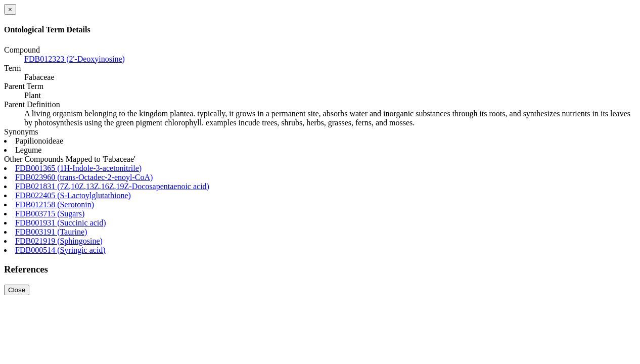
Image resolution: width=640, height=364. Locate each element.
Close (17, 290)
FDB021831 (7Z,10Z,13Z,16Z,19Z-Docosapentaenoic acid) (112, 186)
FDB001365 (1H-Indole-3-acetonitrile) (78, 168)
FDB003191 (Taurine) (51, 232)
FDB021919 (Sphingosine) (59, 241)
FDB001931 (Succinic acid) (61, 223)
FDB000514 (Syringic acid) (60, 250)
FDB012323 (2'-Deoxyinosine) (75, 59)
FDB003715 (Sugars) (50, 214)
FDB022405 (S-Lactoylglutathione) (73, 195)
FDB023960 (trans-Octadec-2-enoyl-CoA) (84, 177)
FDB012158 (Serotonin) (55, 204)
